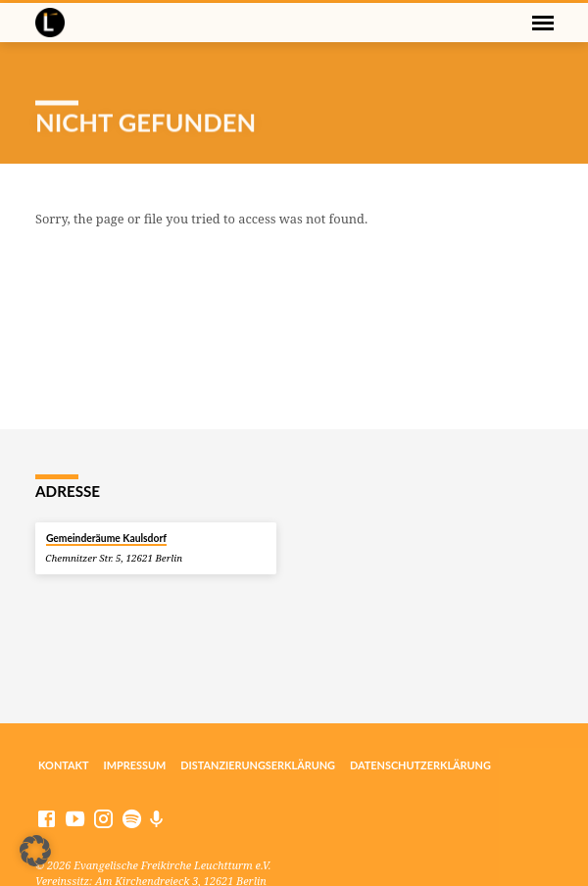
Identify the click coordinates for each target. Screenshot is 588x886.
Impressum (135, 765)
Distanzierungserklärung (258, 765)
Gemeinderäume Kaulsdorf (106, 538)
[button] (35, 851)
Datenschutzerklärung (420, 765)
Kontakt (64, 765)
